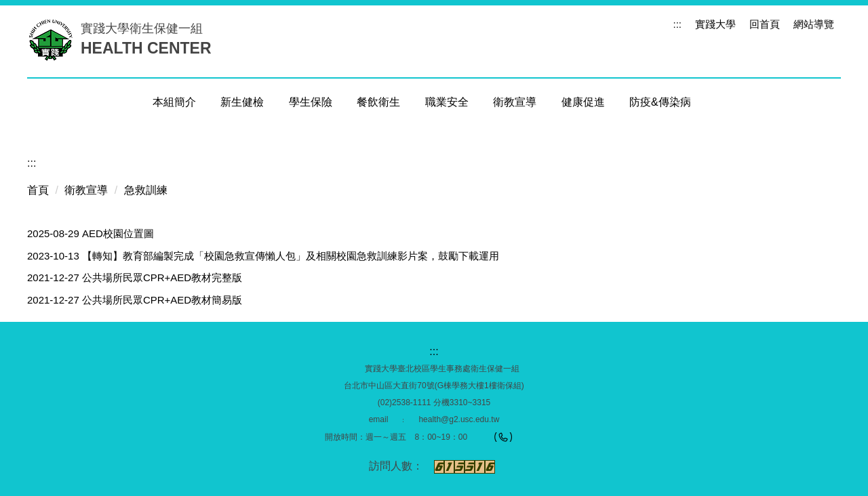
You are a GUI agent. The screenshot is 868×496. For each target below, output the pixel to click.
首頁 (38, 190)
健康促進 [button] (583, 102)
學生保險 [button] (311, 102)
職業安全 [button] (447, 102)
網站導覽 (814, 24)
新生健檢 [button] (242, 102)
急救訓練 (146, 190)
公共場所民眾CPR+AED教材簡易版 (162, 300)
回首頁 (765, 24)
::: (677, 24)
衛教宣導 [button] (515, 102)
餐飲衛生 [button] (378, 102)
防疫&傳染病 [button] (660, 102)
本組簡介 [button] (174, 102)
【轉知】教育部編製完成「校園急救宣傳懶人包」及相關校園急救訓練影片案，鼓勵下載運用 (291, 256)
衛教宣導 (86, 190)
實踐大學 (715, 24)
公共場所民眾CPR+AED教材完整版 (162, 277)
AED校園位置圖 (118, 233)
